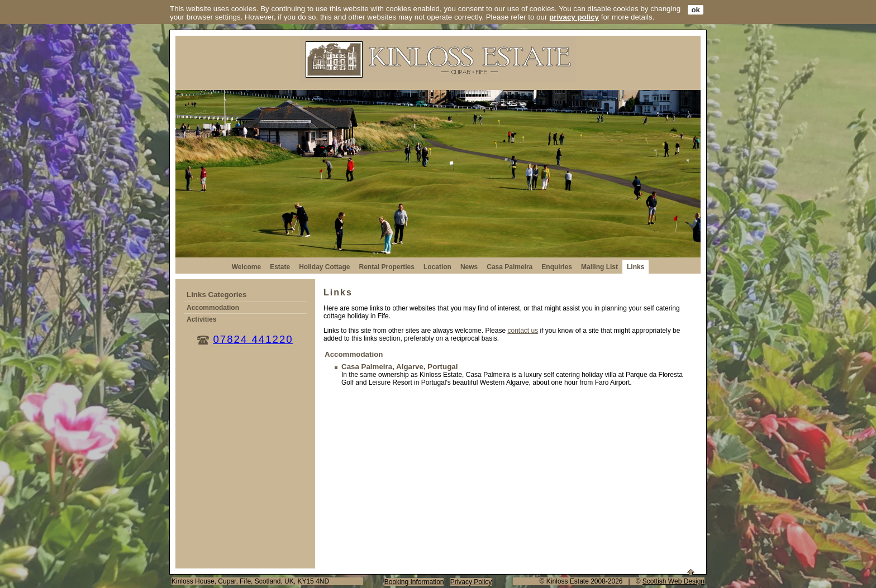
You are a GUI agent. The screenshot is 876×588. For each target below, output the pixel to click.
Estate (280, 267)
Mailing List (599, 267)
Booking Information (414, 582)
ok (696, 10)
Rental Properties (387, 267)
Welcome (246, 267)
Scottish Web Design (673, 581)
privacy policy (574, 17)
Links (635, 267)
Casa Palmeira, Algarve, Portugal (399, 367)
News (469, 267)
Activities (201, 319)
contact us (523, 331)
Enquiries (557, 267)
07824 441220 (253, 339)
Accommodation (213, 308)
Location (437, 267)
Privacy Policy (471, 582)
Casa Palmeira (510, 267)
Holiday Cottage (324, 267)
